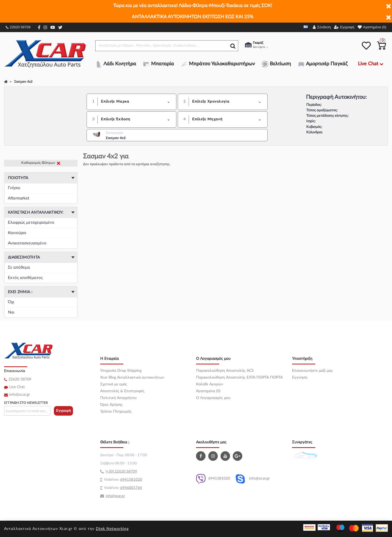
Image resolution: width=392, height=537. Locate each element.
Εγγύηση (300, 378)
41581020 (133, 480)
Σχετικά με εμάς (114, 384)
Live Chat (17, 387)
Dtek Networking (112, 529)
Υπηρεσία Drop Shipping (121, 371)
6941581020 (213, 479)
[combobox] (137, 102)
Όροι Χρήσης (111, 405)
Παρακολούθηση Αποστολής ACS (225, 371)
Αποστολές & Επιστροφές (122, 391)
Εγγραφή (64, 411)
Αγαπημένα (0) (208, 391)
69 (122, 480)
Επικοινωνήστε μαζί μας (313, 371)
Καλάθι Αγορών (209, 384)
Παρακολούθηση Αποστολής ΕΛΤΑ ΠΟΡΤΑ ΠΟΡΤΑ (239, 378)
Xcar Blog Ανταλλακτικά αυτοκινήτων (132, 378)
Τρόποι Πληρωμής (116, 412)
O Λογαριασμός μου (213, 398)
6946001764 (131, 488)
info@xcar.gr (20, 395)
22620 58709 (18, 27)
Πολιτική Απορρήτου (118, 398)
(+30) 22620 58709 (121, 472)
